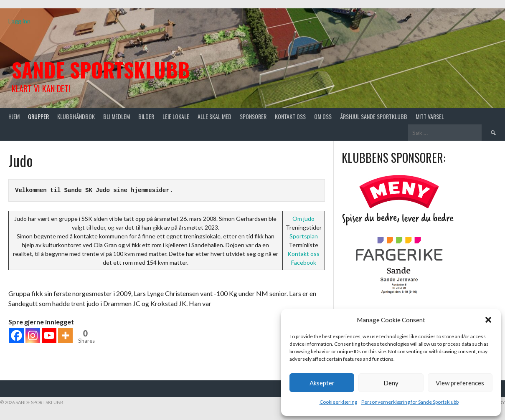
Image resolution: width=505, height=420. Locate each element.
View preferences (460, 383)
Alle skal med (214, 116)
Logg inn (19, 21)
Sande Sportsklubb (101, 70)
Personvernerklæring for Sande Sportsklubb (410, 402)
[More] (65, 335)
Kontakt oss (290, 116)
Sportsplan (304, 236)
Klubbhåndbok (76, 116)
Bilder (146, 116)
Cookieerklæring (338, 402)
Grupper (38, 116)
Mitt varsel (430, 116)
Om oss (323, 116)
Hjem (14, 116)
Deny (391, 383)
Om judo (303, 219)
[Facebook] (16, 335)
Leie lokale (176, 116)
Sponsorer (253, 116)
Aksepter (322, 383)
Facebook (304, 262)
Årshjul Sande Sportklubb (374, 116)
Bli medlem (117, 116)
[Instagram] (33, 335)
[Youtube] (49, 335)
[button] (488, 320)
